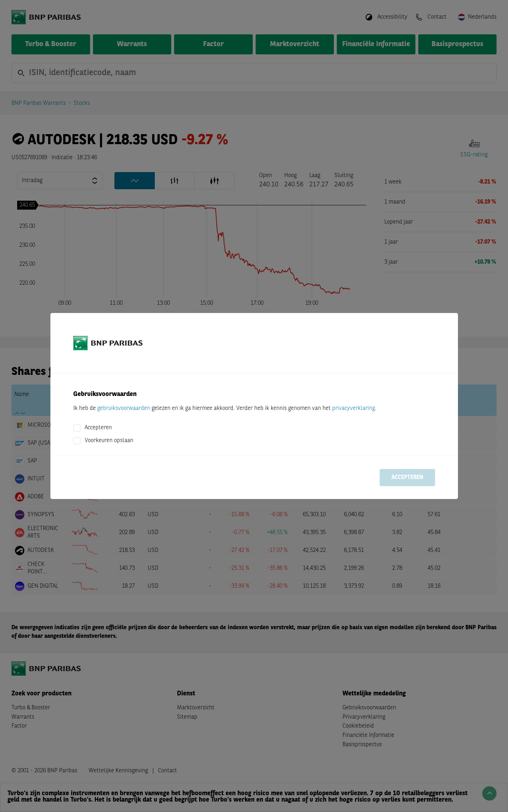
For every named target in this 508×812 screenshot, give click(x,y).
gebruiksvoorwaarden (124, 409)
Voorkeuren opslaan (109, 441)
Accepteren (98, 428)
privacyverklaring (354, 409)
